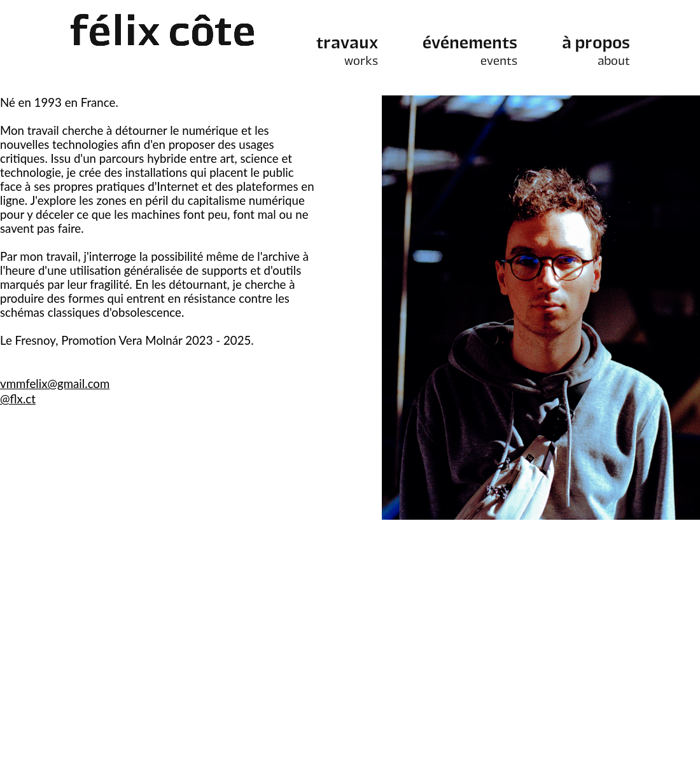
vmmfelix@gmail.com (55, 384)
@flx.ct (18, 399)
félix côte (163, 35)
